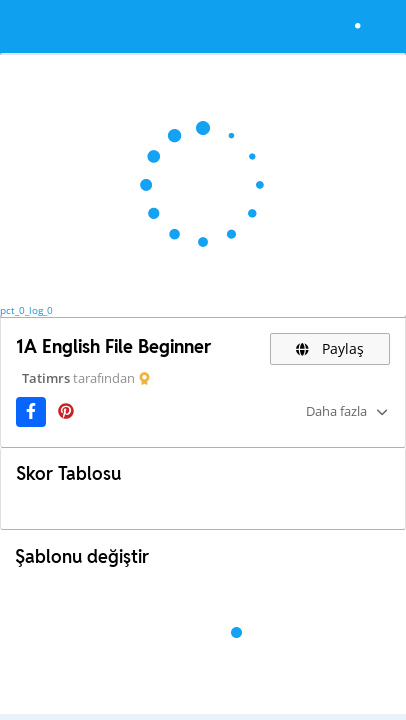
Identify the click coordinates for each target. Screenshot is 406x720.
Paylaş (330, 348)
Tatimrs (46, 378)
